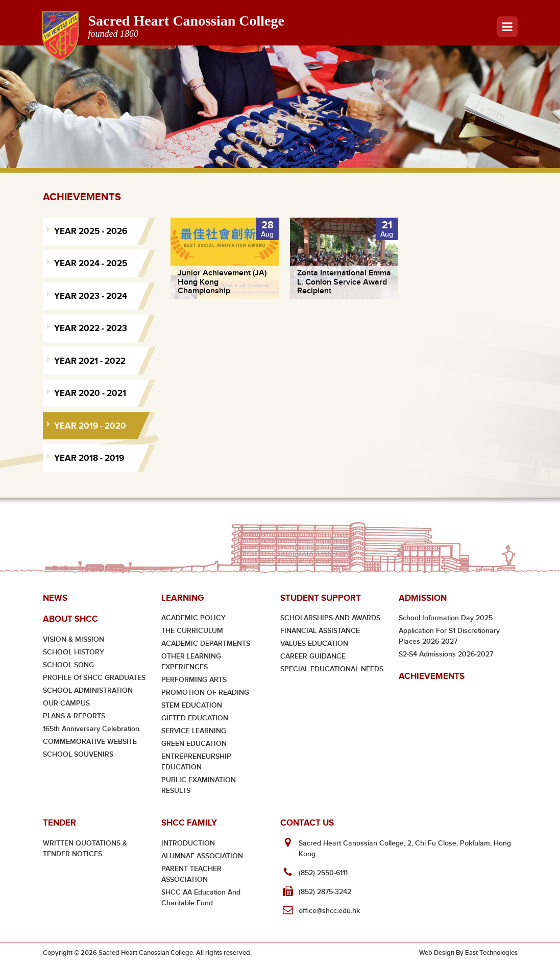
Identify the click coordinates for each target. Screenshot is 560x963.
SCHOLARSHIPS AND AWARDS (330, 618)
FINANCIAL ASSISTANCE (320, 631)
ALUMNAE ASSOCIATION (202, 856)
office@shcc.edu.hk (329, 911)
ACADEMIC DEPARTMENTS (206, 643)
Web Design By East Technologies (468, 953)
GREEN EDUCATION (194, 744)
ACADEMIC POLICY (193, 618)
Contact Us (307, 823)
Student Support (321, 598)
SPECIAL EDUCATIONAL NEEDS (332, 669)
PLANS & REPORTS (74, 716)
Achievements (432, 676)
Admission (423, 598)
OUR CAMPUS (66, 703)
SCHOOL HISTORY (74, 652)
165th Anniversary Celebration (91, 729)
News (55, 598)
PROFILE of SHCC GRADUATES (94, 678)
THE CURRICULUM (192, 631)
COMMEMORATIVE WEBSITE (90, 742)
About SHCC (70, 619)
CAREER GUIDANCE (313, 656)
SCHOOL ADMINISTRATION (88, 690)
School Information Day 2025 (446, 618)
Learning (182, 598)
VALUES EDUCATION (314, 643)
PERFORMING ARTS (194, 680)
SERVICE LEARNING (194, 731)
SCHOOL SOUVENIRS (78, 754)
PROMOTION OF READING (205, 692)
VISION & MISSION (74, 639)
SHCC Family (189, 823)
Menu (507, 27)
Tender (59, 823)
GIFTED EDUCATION (195, 718)
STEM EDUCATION (192, 705)
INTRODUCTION (188, 843)
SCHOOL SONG (68, 665)
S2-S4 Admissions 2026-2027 (446, 654)
